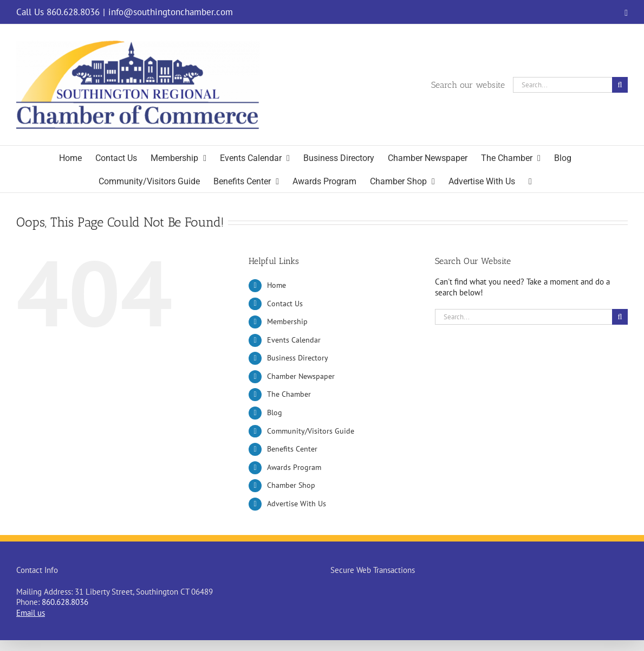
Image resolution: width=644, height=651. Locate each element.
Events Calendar (294, 340)
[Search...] (562, 85)
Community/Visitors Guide (311, 431)
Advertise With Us (297, 504)
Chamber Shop (291, 485)
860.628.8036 (65, 602)
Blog (275, 412)
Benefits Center (292, 449)
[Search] (620, 85)
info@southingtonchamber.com (171, 12)
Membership (287, 321)
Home (277, 285)
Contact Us (285, 304)
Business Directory (298, 358)
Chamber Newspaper (301, 376)
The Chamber (289, 394)
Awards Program (294, 467)
